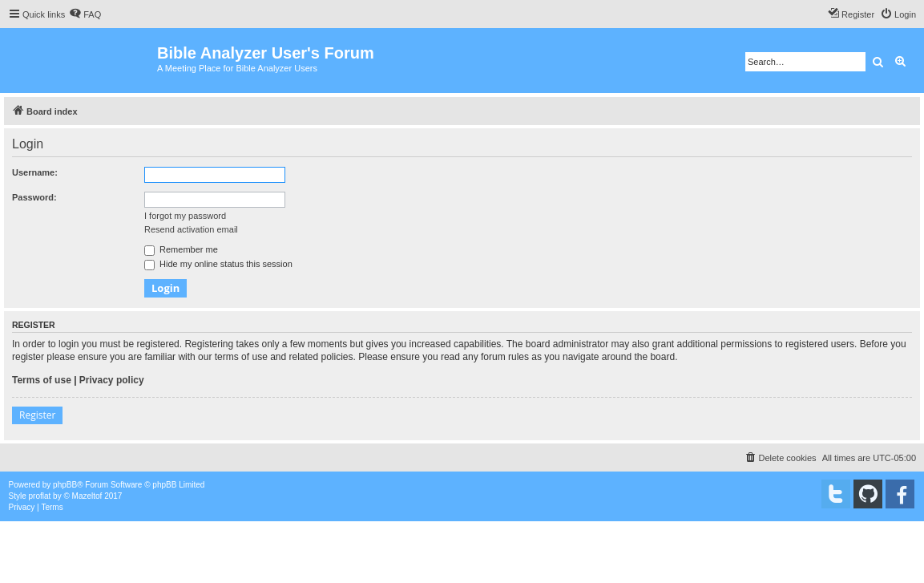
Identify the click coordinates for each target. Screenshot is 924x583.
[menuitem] (85, 14)
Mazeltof (87, 496)
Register (37, 415)
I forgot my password (185, 216)
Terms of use (42, 380)
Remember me (181, 249)
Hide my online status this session (218, 264)
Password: (34, 197)
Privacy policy (112, 380)
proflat (40, 496)
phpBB (65, 485)
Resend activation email (191, 229)
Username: (35, 172)
